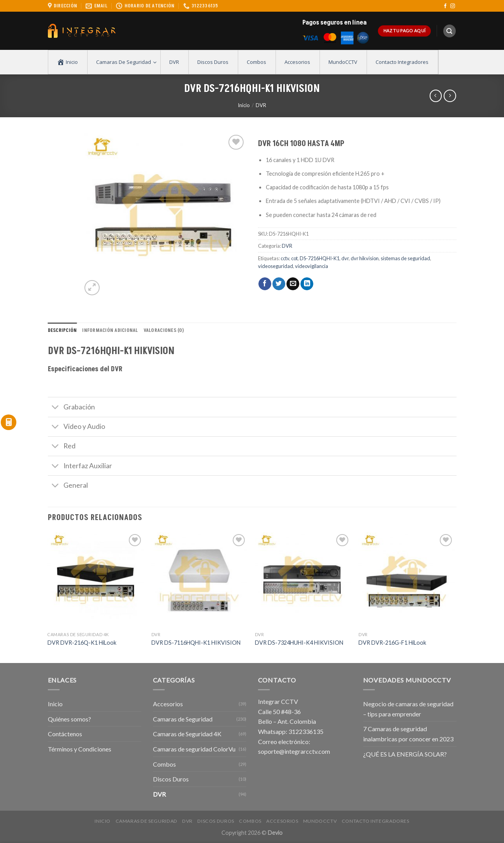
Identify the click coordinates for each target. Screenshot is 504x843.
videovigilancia (312, 266)
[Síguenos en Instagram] (453, 6)
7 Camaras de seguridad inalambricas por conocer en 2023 (408, 734)
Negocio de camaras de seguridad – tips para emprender (408, 709)
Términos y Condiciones (80, 749)
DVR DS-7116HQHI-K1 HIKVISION (196, 643)
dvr (345, 258)
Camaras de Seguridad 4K (187, 734)
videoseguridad (276, 266)
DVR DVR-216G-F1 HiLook (392, 643)
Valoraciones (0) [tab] (164, 330)
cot (294, 258)
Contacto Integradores (376, 821)
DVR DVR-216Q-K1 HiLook (82, 643)
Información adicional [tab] (110, 330)
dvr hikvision (365, 258)
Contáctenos (65, 734)
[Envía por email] (293, 284)
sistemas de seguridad (405, 258)
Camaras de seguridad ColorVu (194, 749)
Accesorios (168, 704)
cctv (285, 258)
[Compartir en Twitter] (279, 284)
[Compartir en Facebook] (265, 284)
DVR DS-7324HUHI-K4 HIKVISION (299, 643)
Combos (164, 764)
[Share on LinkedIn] (307, 284)
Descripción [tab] (62, 330)
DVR (261, 105)
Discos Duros (171, 779)
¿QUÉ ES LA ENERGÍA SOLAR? (405, 754)
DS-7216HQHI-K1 (320, 258)
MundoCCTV (320, 821)
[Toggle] (55, 408)
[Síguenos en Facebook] (445, 6)
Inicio (244, 105)
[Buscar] (450, 31)
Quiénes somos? (69, 719)
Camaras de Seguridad (183, 719)
